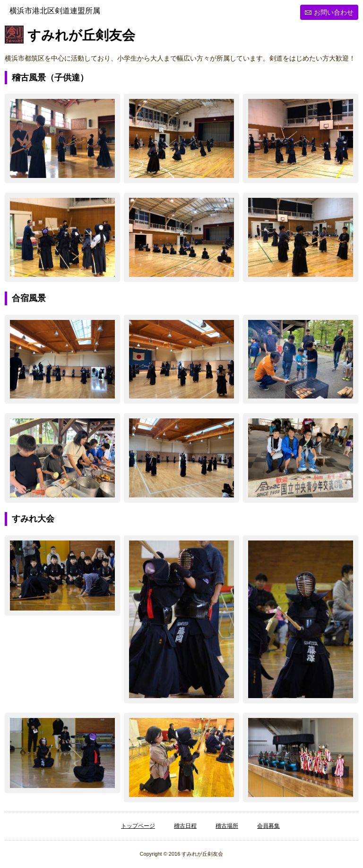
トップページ (138, 826)
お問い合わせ (334, 12)
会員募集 (268, 826)
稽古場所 (227, 826)
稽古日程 (185, 826)
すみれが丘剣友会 (81, 36)
